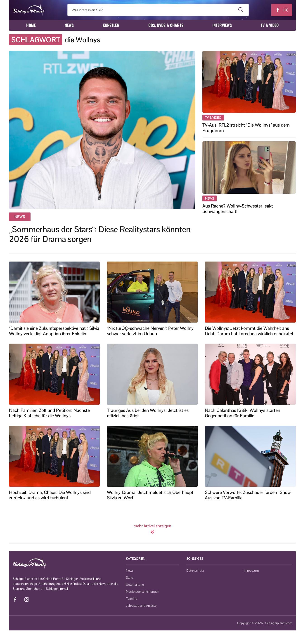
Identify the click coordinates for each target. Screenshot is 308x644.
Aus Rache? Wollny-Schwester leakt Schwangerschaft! (238, 209)
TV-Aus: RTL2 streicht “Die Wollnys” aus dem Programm (246, 128)
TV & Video (270, 25)
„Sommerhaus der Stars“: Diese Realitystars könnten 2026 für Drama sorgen (100, 234)
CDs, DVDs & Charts (166, 25)
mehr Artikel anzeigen (152, 529)
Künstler (111, 25)
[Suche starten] (241, 10)
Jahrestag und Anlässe (141, 606)
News (69, 25)
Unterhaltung (135, 585)
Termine (131, 599)
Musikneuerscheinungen (143, 592)
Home (31, 25)
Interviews (222, 25)
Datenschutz (195, 571)
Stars (129, 578)
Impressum (251, 571)
